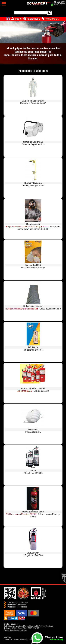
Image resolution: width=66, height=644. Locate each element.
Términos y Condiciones (18, 603)
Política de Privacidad (17, 605)
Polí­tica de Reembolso (17, 607)
